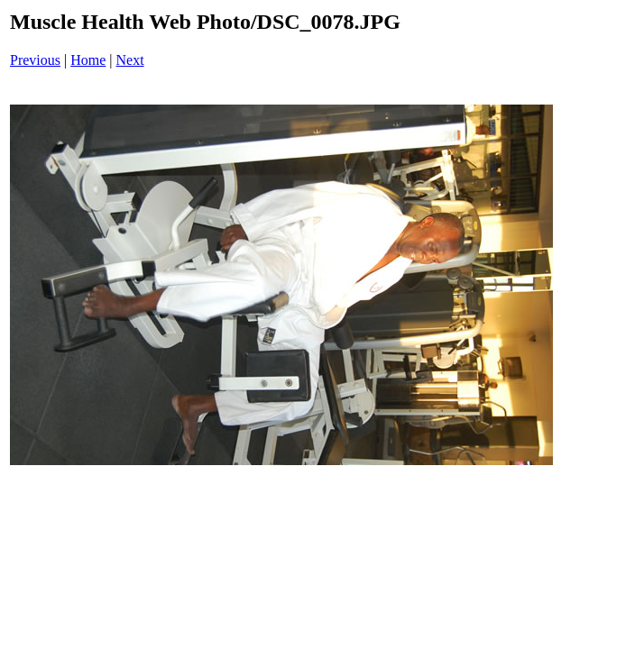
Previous (35, 60)
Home (88, 60)
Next (130, 60)
